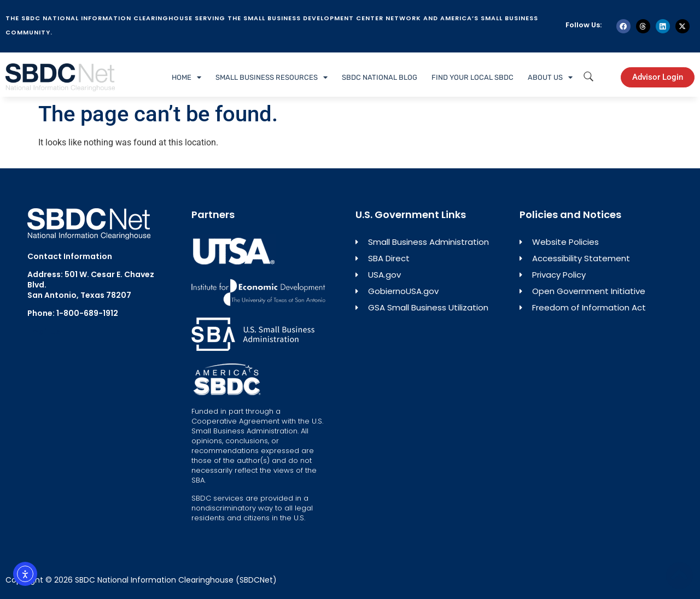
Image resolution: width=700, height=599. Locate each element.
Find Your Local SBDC (472, 77)
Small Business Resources (272, 77)
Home (186, 77)
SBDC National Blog (380, 77)
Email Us (44, 332)
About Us (550, 77)
